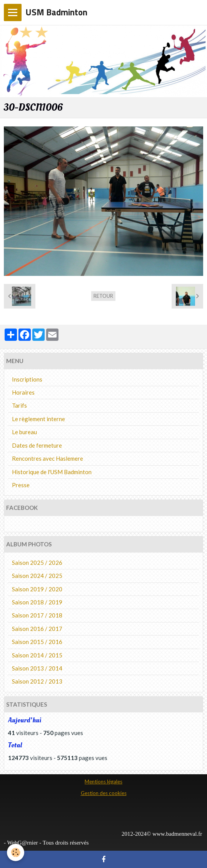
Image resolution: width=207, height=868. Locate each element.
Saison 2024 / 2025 (37, 576)
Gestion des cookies (104, 793)
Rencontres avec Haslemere (48, 458)
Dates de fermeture (37, 445)
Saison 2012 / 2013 (37, 681)
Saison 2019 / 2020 (37, 589)
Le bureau (24, 432)
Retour (103, 296)
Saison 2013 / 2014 (37, 668)
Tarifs (19, 405)
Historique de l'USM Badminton (52, 472)
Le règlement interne (38, 419)
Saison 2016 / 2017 (37, 629)
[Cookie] (16, 852)
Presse (21, 485)
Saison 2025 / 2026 (37, 563)
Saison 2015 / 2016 (37, 642)
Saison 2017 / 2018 (37, 615)
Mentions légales (103, 782)
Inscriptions (27, 379)
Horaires (23, 392)
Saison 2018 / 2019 (37, 602)
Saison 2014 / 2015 (37, 655)
